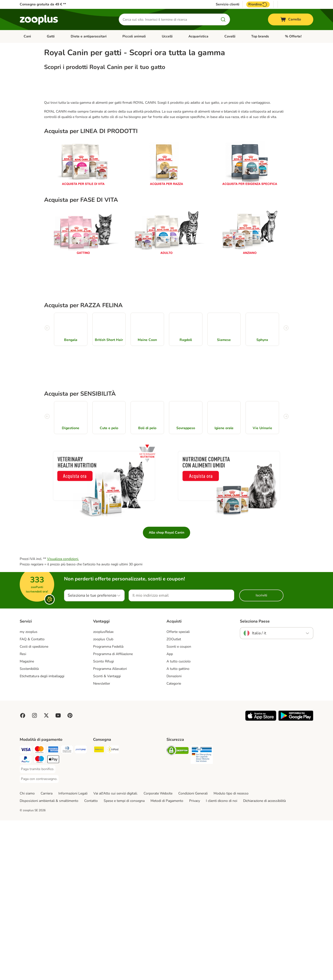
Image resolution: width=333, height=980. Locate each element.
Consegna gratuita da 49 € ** (43, 4)
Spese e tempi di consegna (124, 960)
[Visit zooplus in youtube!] (58, 875)
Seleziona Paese (255, 781)
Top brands (260, 36)
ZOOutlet (174, 799)
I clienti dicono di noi (222, 960)
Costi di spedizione (34, 806)
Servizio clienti (228, 4)
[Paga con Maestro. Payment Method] (39, 920)
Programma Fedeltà (108, 806)
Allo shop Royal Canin (166, 692)
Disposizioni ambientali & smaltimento (49, 960)
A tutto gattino (178, 829)
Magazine (27, 821)
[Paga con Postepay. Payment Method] (81, 910)
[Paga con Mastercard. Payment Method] (39, 910)
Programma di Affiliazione (113, 814)
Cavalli (230, 36)
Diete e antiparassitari (89, 36)
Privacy (195, 960)
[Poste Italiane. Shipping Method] (99, 910)
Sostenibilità (29, 829)
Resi (23, 814)
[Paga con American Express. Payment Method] (53, 910)
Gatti (51, 36)
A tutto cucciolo (179, 821)
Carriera (47, 953)
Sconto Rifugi (103, 821)
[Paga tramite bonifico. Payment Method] (38, 929)
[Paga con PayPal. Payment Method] (26, 920)
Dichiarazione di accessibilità (264, 960)
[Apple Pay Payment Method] (53, 920)
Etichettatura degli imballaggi (42, 836)
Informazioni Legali (73, 953)
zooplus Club (103, 799)
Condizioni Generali (193, 953)
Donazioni (174, 836)
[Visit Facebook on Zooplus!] (23, 875)
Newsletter (102, 843)
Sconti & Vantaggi (107, 836)
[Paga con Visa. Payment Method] (26, 910)
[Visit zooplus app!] (261, 879)
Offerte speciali (178, 792)
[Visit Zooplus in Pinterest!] (70, 875)
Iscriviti (261, 755)
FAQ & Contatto (32, 799)
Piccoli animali (134, 36)
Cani (27, 36)
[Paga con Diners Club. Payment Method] (67, 910)
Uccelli (167, 36)
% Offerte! (293, 36)
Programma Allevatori (110, 829)
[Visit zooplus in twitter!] (46, 875)
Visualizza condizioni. (63, 719)
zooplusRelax (103, 792)
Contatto (91, 960)
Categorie (174, 843)
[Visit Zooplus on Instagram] (34, 875)
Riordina (258, 4)
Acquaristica (198, 36)
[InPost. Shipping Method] (113, 910)
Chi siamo (27, 953)
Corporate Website (158, 953)
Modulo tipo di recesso (231, 953)
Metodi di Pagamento (167, 960)
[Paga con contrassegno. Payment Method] (39, 939)
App (170, 814)
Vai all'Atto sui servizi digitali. (116, 953)
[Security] (178, 911)
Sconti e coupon (179, 806)
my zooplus (29, 792)
